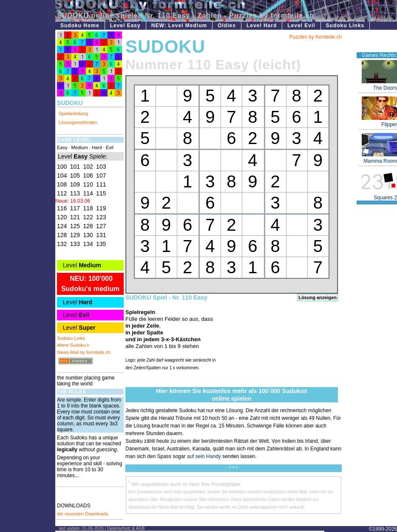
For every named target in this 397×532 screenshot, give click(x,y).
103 (101, 167)
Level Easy (125, 25)
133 (75, 244)
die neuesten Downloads (82, 514)
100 (62, 167)
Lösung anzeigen (318, 297)
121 (75, 217)
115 (101, 193)
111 (101, 184)
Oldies (227, 25)
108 (62, 184)
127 (101, 226)
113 (75, 193)
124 (62, 226)
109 (75, 184)
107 (101, 175)
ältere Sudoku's (73, 345)
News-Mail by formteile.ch (84, 352)
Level (81, 265)
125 (75, 226)
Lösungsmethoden (78, 122)
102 (88, 167)
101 (75, 167)
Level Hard (262, 25)
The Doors (379, 86)
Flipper (379, 122)
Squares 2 (379, 195)
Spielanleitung (73, 113)
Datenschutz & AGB (126, 528)
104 (62, 175)
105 (75, 175)
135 (101, 244)
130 (88, 235)
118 (88, 208)
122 (88, 217)
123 (101, 217)
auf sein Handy (204, 456)
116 (62, 208)
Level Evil (301, 25)
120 (62, 217)
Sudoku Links (345, 25)
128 (62, 235)
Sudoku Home (80, 25)
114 (88, 193)
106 (88, 175)
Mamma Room (379, 159)
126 (88, 226)
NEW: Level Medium (179, 25)
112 (62, 193)
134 (88, 244)
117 (75, 208)
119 (101, 208)
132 (62, 244)
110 (88, 184)
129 (75, 235)
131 (101, 235)
